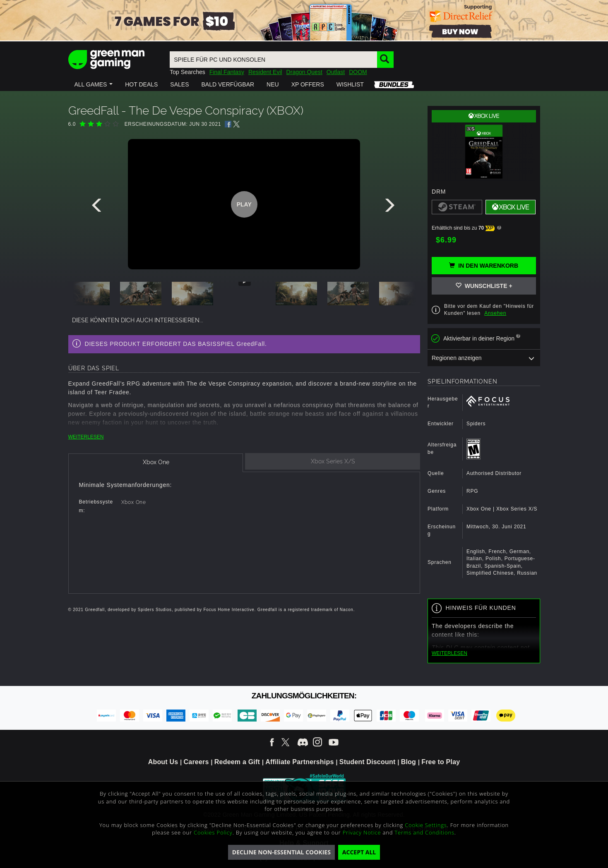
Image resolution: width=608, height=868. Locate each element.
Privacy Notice (362, 832)
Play (244, 204)
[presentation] (98, 207)
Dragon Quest (304, 72)
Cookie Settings (426, 825)
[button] (94, 84)
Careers (196, 762)
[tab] (156, 463)
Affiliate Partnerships (299, 762)
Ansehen (495, 313)
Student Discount (368, 762)
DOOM (358, 72)
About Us (163, 762)
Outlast (336, 72)
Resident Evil (265, 72)
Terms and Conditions (424, 832)
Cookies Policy (213, 832)
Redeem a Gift (237, 762)
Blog (409, 762)
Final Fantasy (227, 72)
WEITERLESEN (86, 437)
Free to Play (441, 762)
